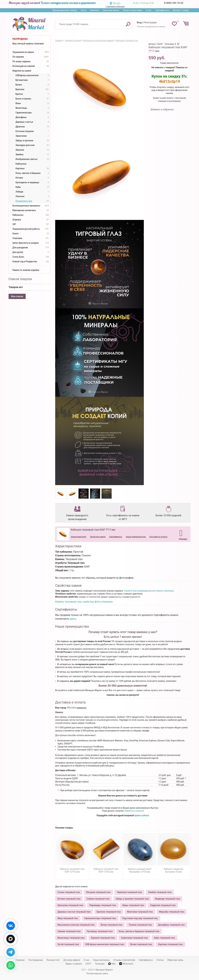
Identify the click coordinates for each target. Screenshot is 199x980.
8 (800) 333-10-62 (174, 3)
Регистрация (150, 22)
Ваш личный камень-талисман (28, 44)
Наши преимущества (136, 537)
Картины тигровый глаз (171, 944)
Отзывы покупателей (124, 960)
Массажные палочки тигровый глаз (76, 925)
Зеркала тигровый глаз (103, 938)
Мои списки (17, 296)
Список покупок (20, 279)
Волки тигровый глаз (141, 944)
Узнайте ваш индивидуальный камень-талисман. (149, 591)
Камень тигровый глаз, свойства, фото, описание (84, 602)
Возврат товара (181, 10)
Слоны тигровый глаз (69, 892)
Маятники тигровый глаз (140, 912)
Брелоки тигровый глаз (109, 912)
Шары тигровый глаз (133, 905)
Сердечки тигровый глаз (163, 905)
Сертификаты (162, 10)
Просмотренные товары (65, 10)
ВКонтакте (126, 964)
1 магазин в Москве (115, 6)
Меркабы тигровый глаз (172, 912)
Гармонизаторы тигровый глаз (100, 918)
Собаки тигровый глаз (98, 899)
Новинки (95, 10)
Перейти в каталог (134, 811)
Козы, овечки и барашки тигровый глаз (139, 931)
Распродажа (20, 39)
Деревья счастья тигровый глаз (74, 912)
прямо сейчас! (142, 815)
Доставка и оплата (158, 537)
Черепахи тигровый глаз (129, 892)
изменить (82, 708)
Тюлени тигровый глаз (140, 925)
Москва (117, 3)
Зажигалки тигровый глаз (134, 938)
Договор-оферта (72, 960)
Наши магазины (111, 10)
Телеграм (100, 964)
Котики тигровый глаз (69, 899)
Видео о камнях (74, 964)
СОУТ (88, 964)
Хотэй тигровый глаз (68, 944)
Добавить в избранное (162, 109)
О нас (149, 10)
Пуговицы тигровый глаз (100, 931)
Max (112, 964)
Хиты (83, 10)
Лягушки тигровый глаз (98, 892)
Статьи (160, 960)
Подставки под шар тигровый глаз (140, 918)
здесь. (73, 619)
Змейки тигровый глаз (160, 892)
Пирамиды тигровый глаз (103, 905)
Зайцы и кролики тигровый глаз (132, 899)
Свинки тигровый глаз (69, 931)
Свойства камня (98, 537)
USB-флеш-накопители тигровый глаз (105, 944)
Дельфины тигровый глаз (171, 925)
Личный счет (53, 960)
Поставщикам (36, 960)
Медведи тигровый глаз (167, 899)
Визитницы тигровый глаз (71, 938)
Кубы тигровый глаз (164, 938)
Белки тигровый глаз (112, 925)
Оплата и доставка (133, 10)
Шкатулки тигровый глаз (70, 905)
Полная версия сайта (97, 973)
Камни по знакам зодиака (26, 270)
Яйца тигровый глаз (68, 918)
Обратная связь (175, 960)
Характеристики (78, 537)
